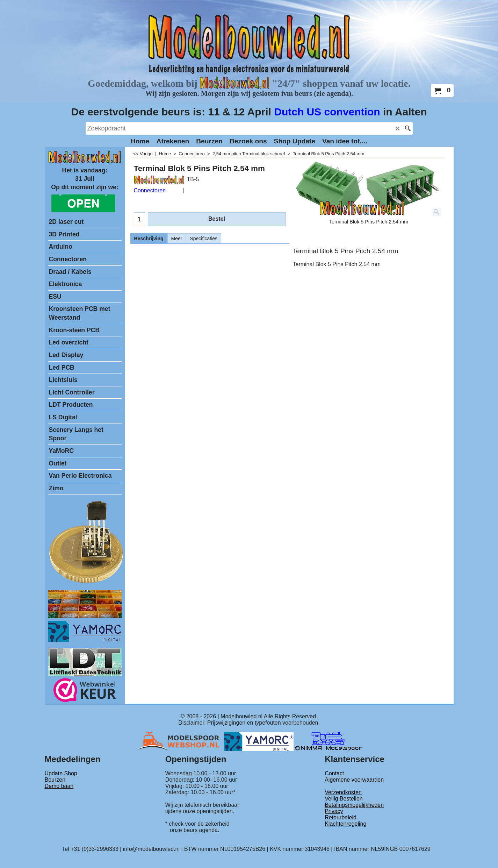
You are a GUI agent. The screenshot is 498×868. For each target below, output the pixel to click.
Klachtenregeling (345, 824)
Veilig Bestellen (344, 799)
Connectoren (150, 190)
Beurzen (55, 780)
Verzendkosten (343, 792)
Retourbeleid (341, 817)
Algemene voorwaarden (354, 780)
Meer (177, 239)
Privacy (334, 811)
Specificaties (204, 239)
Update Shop (61, 773)
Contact (334, 773)
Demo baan (59, 786)
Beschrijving (149, 239)
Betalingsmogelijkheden (354, 805)
